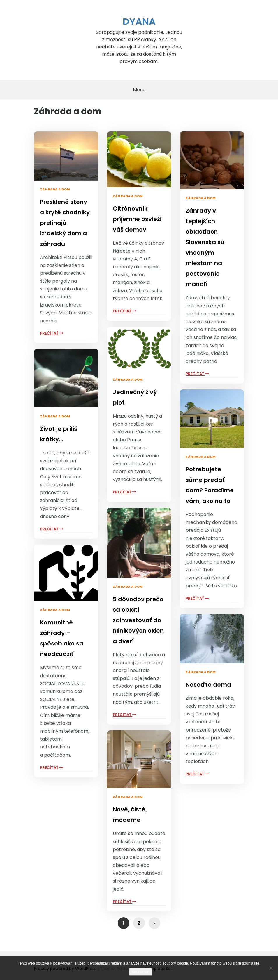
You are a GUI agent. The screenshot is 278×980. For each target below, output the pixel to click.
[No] (271, 968)
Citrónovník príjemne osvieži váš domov (137, 219)
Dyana (139, 21)
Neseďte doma (208, 685)
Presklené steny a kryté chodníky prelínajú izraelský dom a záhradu (65, 223)
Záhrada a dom (55, 189)
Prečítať (52, 333)
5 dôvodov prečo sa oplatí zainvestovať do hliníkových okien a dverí (138, 620)
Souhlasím (140, 972)
